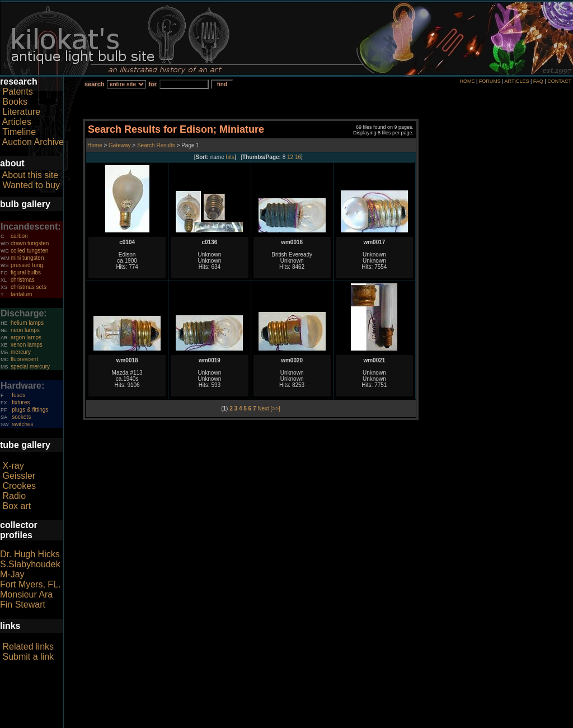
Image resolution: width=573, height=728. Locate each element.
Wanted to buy (31, 185)
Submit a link (28, 657)
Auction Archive (33, 142)
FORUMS (490, 81)
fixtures (21, 402)
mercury (21, 352)
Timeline (19, 132)
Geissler (19, 476)
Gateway (119, 145)
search (94, 84)
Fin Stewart (23, 605)
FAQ (538, 81)
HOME (467, 81)
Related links (28, 647)
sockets (21, 417)
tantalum (21, 294)
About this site (30, 175)
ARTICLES (517, 81)
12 (290, 157)
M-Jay (12, 574)
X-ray (13, 466)
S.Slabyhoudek (30, 564)
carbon (19, 236)
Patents (17, 92)
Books (15, 102)
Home (95, 145)
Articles (17, 122)
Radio (14, 496)
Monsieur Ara (26, 594)
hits (231, 157)
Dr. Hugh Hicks (30, 554)
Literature (21, 112)
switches (22, 424)
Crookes (19, 486)
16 (298, 157)
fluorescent (24, 359)
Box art (17, 506)
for (152, 84)
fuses (18, 395)
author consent (338, 722)
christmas (23, 280)
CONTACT (559, 81)
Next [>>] (269, 409)
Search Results (156, 145)
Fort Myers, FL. (30, 584)
